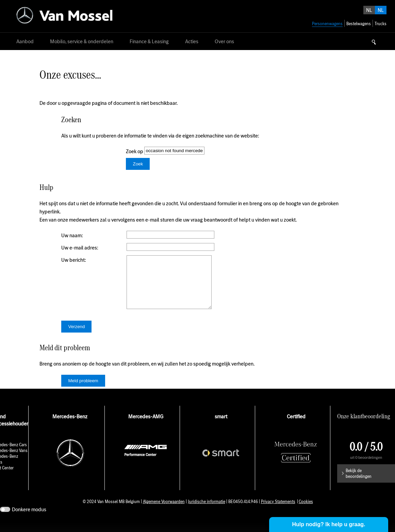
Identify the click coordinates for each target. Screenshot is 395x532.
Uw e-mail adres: (80, 248)
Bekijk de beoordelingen (359, 484)
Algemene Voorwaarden (164, 512)
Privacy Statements (278, 512)
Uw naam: (72, 235)
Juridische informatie (207, 512)
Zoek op (135, 151)
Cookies (306, 512)
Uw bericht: (74, 260)
